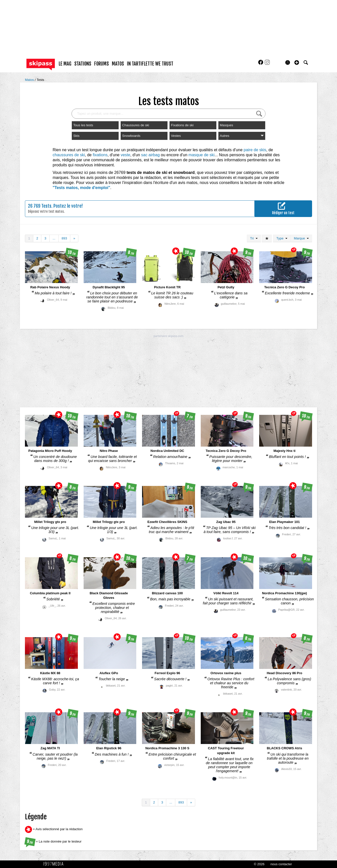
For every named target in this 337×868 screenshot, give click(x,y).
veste (125, 155)
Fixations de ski (182, 125)
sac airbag (150, 155)
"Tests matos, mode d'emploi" (81, 188)
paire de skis (255, 150)
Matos (30, 80)
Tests (40, 80)
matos (118, 64)
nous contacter (281, 864)
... (54, 238)
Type (282, 238)
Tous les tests (83, 125)
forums (102, 64)
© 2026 (259, 864)
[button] (297, 63)
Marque (301, 238)
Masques (227, 125)
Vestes (176, 136)
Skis (76, 136)
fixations (100, 155)
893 (64, 238)
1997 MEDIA (55, 864)
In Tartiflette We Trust (150, 64)
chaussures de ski (69, 155)
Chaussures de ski (136, 125)
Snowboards (131, 136)
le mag (65, 64)
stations (83, 64)
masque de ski (201, 155)
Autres (242, 136)
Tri (254, 238)
